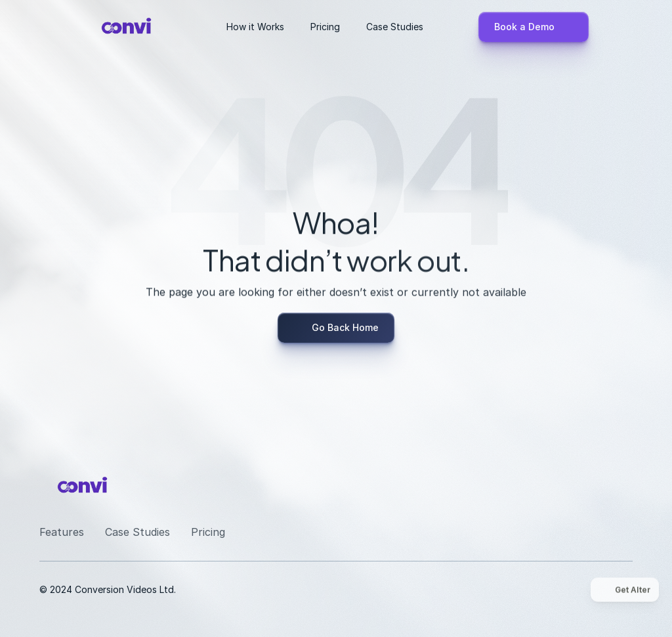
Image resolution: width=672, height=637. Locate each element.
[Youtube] (591, 485)
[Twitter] (622, 485)
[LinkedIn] (559, 485)
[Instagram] (528, 485)
